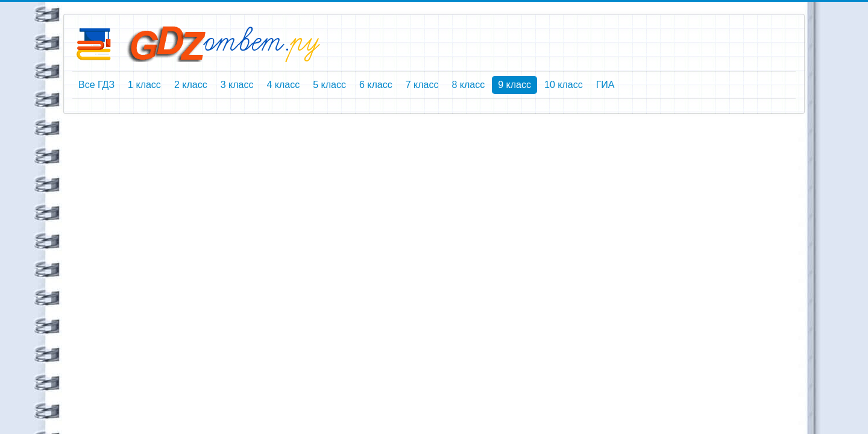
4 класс (283, 85)
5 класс (329, 85)
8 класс (468, 85)
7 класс (422, 85)
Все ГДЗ (96, 85)
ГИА (605, 85)
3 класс (237, 85)
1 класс (144, 85)
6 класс (376, 85)
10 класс (564, 85)
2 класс (191, 85)
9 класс (514, 85)
